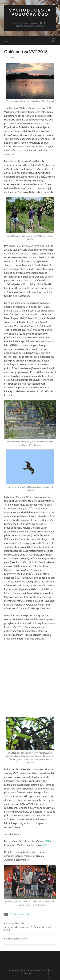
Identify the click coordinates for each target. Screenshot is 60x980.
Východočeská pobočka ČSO (30, 12)
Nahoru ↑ (30, 974)
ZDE (47, 841)
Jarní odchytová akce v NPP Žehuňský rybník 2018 (30, 927)
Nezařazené (15, 914)
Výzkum (26, 914)
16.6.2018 (9, 57)
